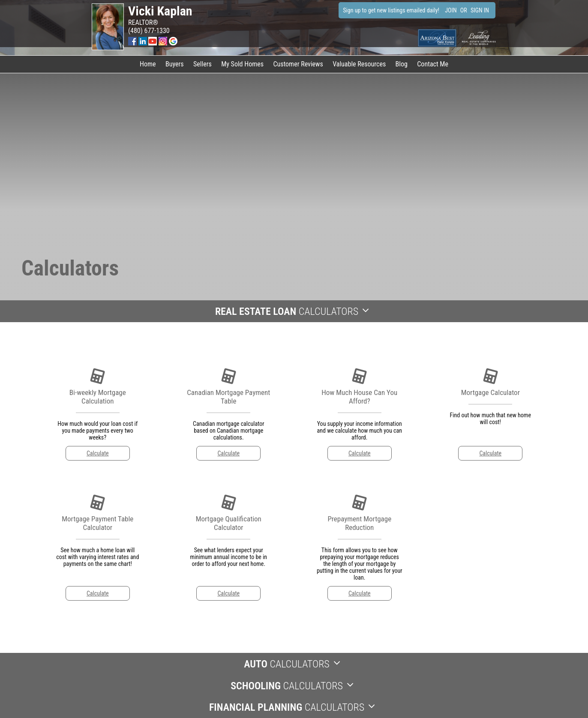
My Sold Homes (242, 64)
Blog (402, 64)
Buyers (175, 64)
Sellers (202, 64)
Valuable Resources (359, 64)
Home (148, 64)
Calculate (98, 453)
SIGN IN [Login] (480, 10)
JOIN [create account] (451, 10)
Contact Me (433, 64)
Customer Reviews (298, 64)
